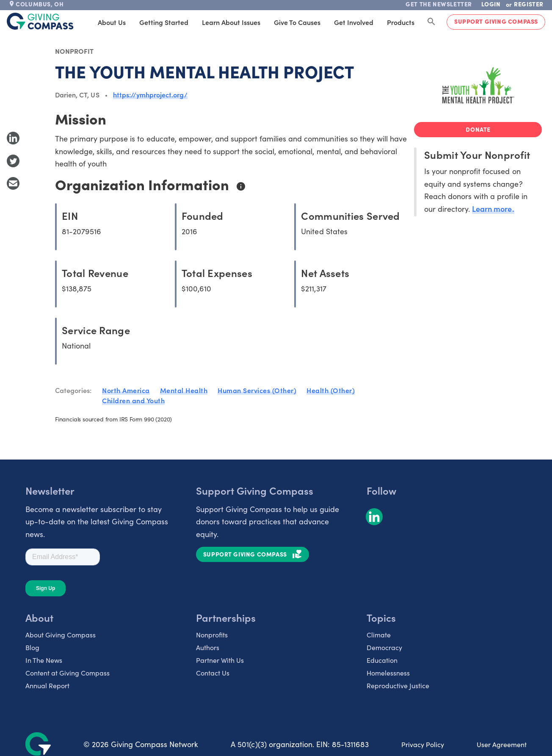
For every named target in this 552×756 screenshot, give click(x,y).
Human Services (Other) (257, 390)
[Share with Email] (13, 183)
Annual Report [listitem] (47, 685)
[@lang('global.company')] (40, 21)
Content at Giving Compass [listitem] (68, 673)
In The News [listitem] (44, 660)
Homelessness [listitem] (388, 673)
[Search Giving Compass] (431, 22)
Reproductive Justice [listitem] (398, 685)
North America (126, 390)
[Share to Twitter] (13, 161)
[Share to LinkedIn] (13, 138)
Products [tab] (401, 22)
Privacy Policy (423, 744)
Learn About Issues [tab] (231, 22)
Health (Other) (331, 390)
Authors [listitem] (208, 647)
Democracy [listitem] (384, 647)
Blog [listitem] (32, 647)
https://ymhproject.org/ (150, 94)
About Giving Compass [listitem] (61, 634)
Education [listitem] (382, 660)
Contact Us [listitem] (213, 673)
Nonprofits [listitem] (212, 634)
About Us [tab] (112, 22)
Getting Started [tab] (164, 22)
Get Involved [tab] (354, 22)
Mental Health (184, 390)
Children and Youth (133, 400)
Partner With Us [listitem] (220, 660)
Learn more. (493, 209)
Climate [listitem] (379, 634)
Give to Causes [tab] (297, 22)
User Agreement (502, 744)
